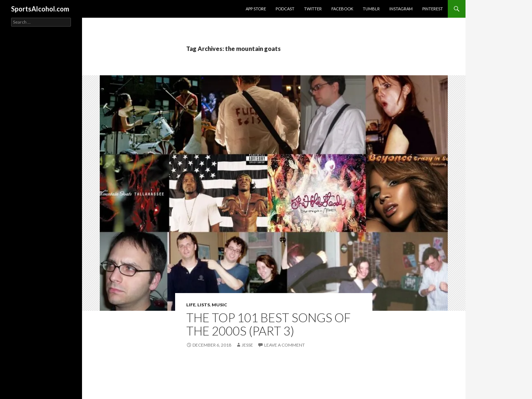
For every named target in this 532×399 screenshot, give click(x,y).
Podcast (285, 9)
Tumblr (371, 9)
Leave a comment (284, 345)
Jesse (247, 345)
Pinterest (433, 9)
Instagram (401, 9)
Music (219, 305)
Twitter (313, 9)
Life (191, 305)
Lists (204, 305)
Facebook (342, 9)
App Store (256, 9)
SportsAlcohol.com (40, 9)
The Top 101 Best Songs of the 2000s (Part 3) (268, 324)
